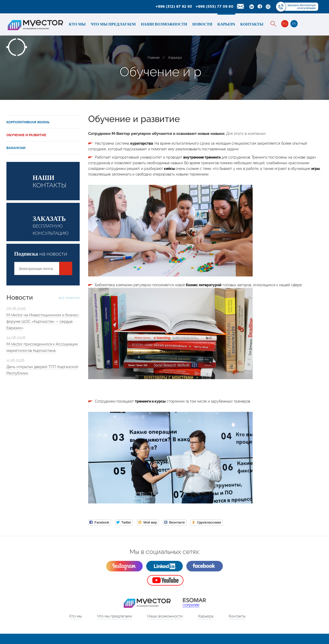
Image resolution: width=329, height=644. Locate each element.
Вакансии (16, 148)
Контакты (252, 24)
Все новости (69, 298)
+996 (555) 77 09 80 (214, 7)
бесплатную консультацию (56, 225)
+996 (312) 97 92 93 (174, 7)
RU (285, 24)
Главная (153, 58)
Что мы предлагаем (113, 24)
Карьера (226, 24)
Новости (202, 24)
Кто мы (77, 24)
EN (294, 24)
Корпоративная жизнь (28, 122)
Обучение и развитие (26, 135)
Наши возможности (164, 24)
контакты (56, 182)
